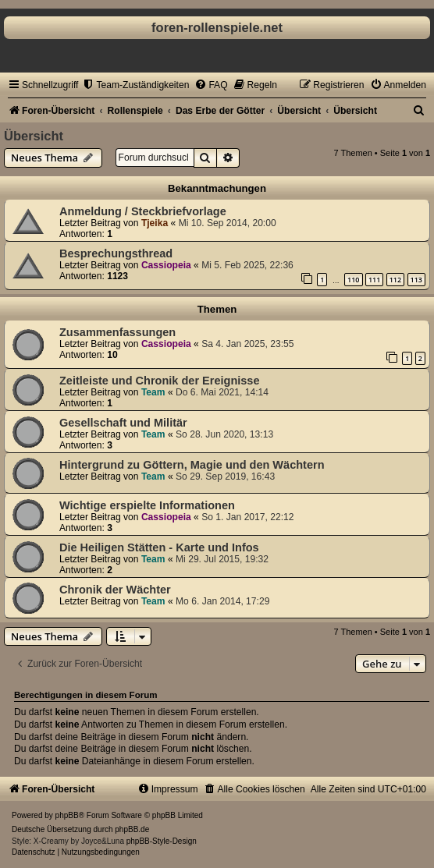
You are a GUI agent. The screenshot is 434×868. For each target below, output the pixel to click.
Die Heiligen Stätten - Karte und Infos (159, 547)
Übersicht (34, 136)
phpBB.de (132, 829)
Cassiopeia (166, 265)
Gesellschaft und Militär (123, 423)
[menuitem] (135, 85)
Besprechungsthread (116, 253)
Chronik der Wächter (115, 590)
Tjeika (155, 223)
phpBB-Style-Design (162, 841)
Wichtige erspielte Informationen (147, 505)
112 (395, 280)
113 (416, 280)
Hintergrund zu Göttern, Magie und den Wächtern (192, 465)
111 (374, 280)
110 (353, 280)
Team (153, 392)
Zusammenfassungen (117, 332)
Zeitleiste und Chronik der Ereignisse (160, 381)
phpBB (67, 815)
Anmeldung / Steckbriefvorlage (143, 211)
